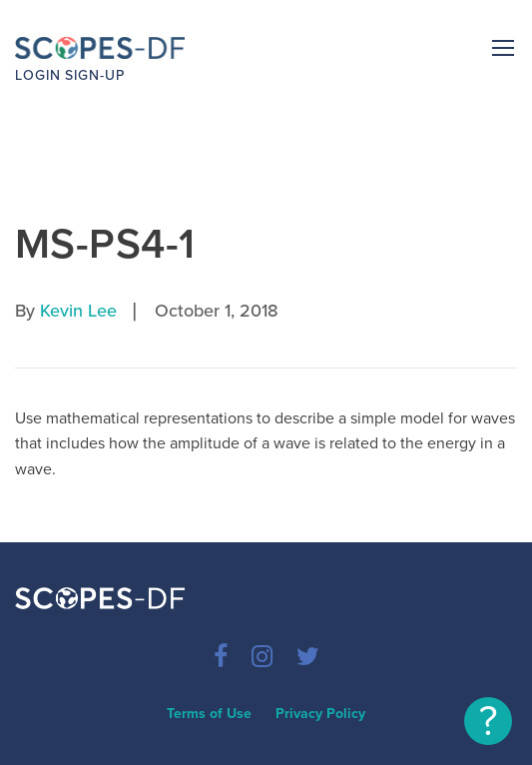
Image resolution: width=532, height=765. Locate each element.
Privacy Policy (320, 714)
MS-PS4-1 (105, 244)
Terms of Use (209, 714)
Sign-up (95, 75)
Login (38, 75)
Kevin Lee (78, 311)
